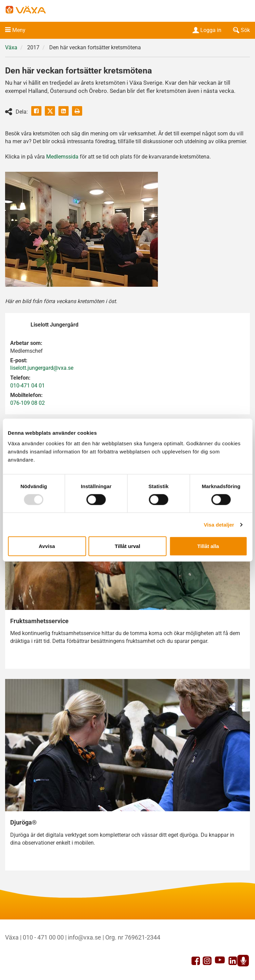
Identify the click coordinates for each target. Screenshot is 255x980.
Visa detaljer (219, 524)
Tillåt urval (127, 546)
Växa (11, 47)
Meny (19, 30)
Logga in (206, 30)
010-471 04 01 (28, 386)
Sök (241, 30)
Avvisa (47, 546)
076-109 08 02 (28, 403)
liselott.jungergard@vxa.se (42, 368)
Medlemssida (62, 157)
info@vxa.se (85, 937)
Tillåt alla (208, 546)
